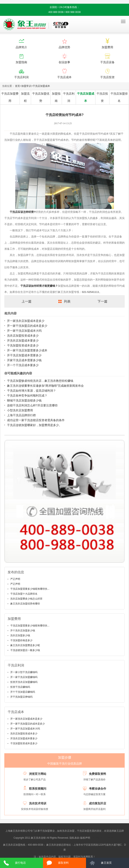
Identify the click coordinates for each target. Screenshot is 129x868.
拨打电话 (20, 863)
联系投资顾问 (38, 789)
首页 (17, 86)
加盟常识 (26, 86)
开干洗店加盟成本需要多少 (24, 355)
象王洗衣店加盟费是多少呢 (25, 645)
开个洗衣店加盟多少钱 (23, 631)
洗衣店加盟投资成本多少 (23, 336)
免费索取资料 (98, 774)
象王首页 (106, 863)
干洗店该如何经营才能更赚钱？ (39, 286)
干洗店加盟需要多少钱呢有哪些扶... (30, 589)
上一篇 (27, 301)
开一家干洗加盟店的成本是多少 (27, 326)
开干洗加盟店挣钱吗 (21, 697)
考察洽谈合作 (98, 789)
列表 (67, 301)
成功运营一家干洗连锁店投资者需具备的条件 (36, 420)
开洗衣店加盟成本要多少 (23, 341)
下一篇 (102, 301)
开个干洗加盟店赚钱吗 (23, 692)
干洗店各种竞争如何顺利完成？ (27, 396)
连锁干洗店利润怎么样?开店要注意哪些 (32, 405)
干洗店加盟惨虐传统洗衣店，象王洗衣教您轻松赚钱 (40, 381)
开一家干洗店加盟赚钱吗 (24, 677)
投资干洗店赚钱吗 (20, 687)
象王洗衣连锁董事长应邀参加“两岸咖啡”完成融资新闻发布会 (45, 386)
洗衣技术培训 (38, 803)
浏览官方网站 (38, 774)
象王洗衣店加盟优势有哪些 (25, 604)
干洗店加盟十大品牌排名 (24, 594)
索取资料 (63, 863)
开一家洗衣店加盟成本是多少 (26, 321)
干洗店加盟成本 (41, 86)
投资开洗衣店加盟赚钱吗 (24, 682)
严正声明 (15, 579)
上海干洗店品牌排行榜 (21, 415)
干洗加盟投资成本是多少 (23, 345)
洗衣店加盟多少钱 (20, 635)
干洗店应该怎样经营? (23, 212)
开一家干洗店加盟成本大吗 (24, 331)
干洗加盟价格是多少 (21, 640)
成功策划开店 (98, 803)
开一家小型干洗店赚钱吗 (24, 672)
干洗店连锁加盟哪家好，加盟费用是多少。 (34, 425)
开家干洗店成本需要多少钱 (24, 360)
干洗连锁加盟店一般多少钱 (25, 650)
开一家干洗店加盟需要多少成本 (27, 350)
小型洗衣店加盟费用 (20, 410)
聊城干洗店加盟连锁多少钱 (24, 400)
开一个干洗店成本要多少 (23, 365)
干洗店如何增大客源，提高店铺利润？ (31, 391)
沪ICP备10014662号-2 (103, 838)
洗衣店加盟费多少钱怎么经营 (26, 599)
